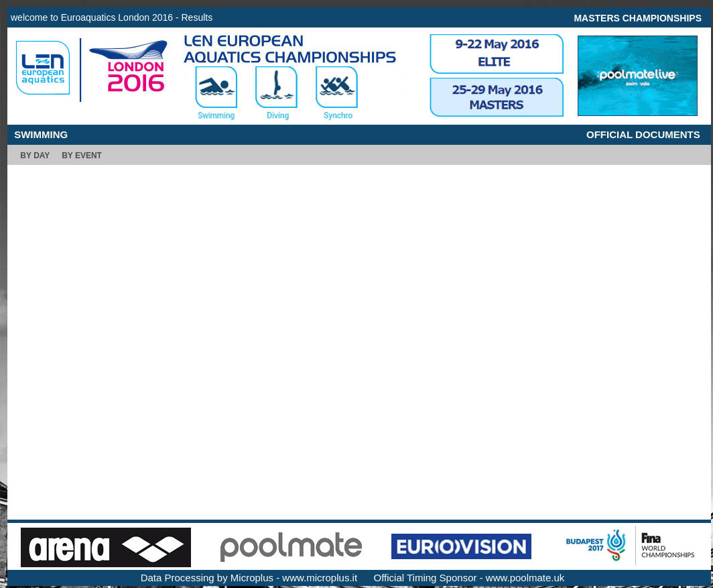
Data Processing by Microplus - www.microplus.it (249, 578)
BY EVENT (82, 156)
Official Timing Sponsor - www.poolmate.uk (469, 578)
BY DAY (35, 156)
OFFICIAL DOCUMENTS (643, 134)
